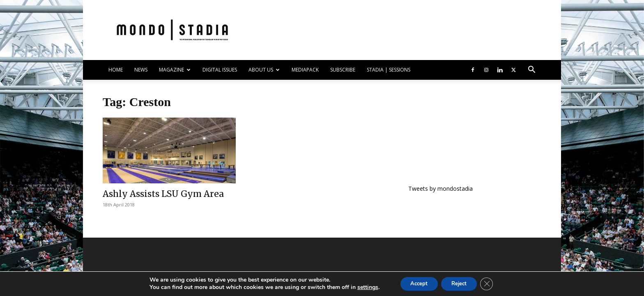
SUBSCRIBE (343, 70)
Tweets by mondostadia (440, 188)
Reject (461, 283)
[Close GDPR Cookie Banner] (492, 283)
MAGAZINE (175, 70)
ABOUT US (264, 70)
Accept (416, 283)
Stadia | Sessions (389, 70)
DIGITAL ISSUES (220, 70)
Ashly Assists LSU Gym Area (163, 194)
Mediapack (305, 70)
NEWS (141, 70)
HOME (116, 70)
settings (361, 287)
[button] (531, 71)
